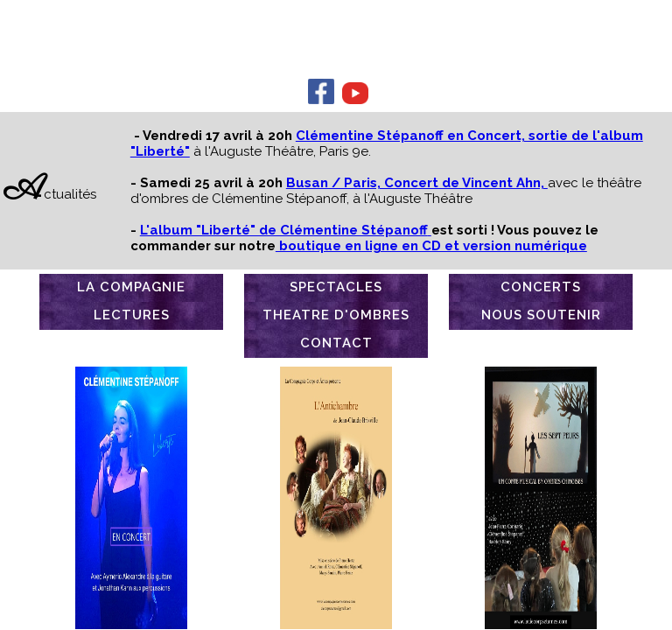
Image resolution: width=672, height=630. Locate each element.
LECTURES (132, 315)
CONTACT (336, 343)
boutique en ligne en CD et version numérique (431, 246)
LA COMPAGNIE (131, 287)
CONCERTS (541, 287)
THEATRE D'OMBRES (336, 315)
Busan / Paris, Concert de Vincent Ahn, (417, 183)
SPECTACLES (336, 287)
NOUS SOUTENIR (541, 315)
